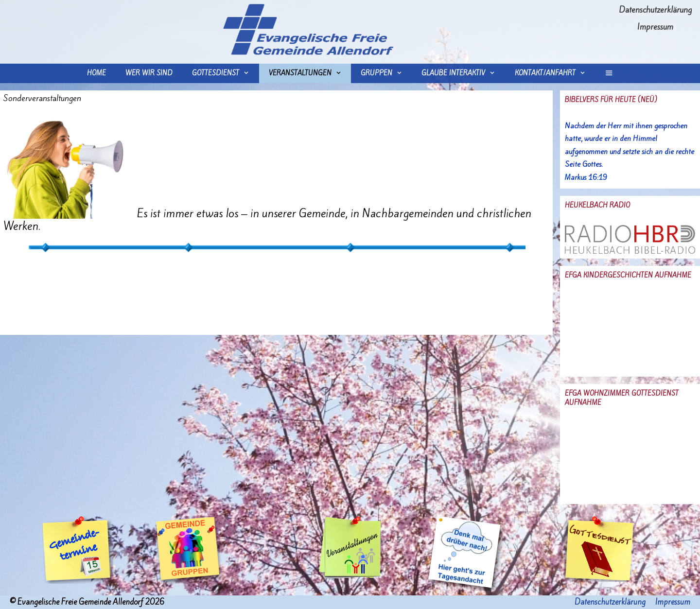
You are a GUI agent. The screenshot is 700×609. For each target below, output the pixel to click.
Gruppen (386, 73)
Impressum (655, 27)
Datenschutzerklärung (655, 10)
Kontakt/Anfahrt (555, 73)
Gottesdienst (225, 73)
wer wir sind (149, 73)
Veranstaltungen (310, 73)
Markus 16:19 (586, 177)
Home (96, 73)
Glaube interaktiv (463, 73)
